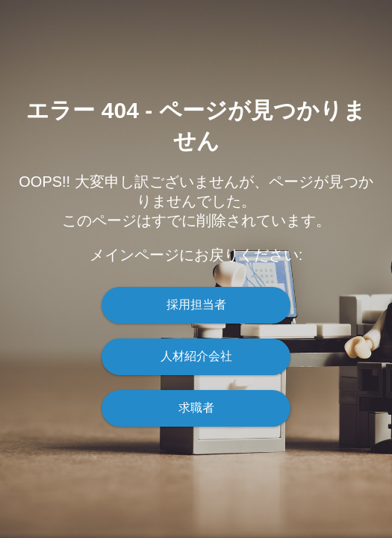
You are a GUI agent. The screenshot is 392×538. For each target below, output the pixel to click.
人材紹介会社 (196, 356)
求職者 (196, 408)
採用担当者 (196, 304)
